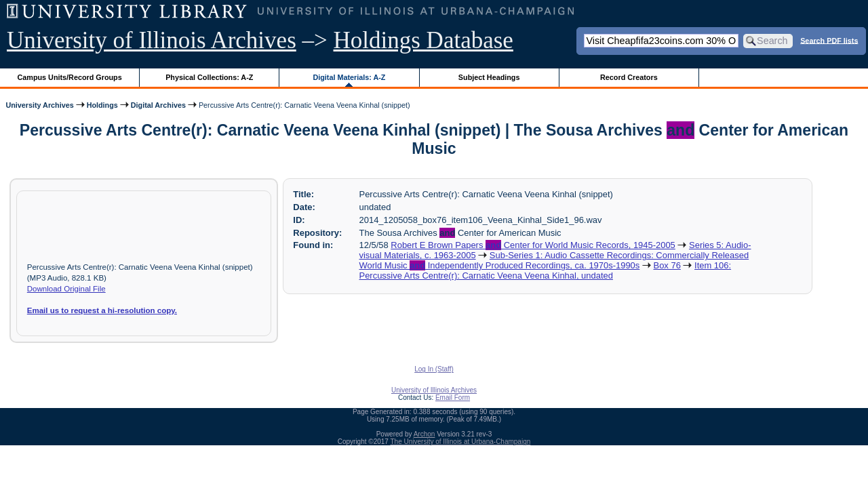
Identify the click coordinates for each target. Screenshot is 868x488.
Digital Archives (158, 105)
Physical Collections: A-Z (209, 77)
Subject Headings (489, 77)
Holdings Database (423, 40)
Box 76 (667, 265)
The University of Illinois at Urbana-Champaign (461, 442)
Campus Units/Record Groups (70, 77)
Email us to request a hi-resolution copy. (102, 310)
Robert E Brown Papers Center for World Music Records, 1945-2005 (533, 245)
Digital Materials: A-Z (349, 77)
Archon (425, 434)
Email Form (453, 398)
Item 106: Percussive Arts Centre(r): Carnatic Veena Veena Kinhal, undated (546, 270)
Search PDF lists (829, 40)
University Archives (39, 105)
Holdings (102, 105)
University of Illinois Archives (152, 40)
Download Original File (66, 289)
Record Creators (629, 77)
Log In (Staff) (434, 369)
